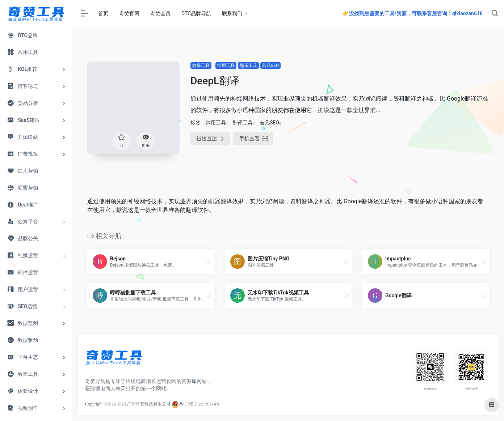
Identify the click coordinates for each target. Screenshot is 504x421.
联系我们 (232, 13)
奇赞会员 (160, 13)
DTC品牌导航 (196, 13)
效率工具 (201, 65)
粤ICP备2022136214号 (200, 404)
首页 (103, 13)
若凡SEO (270, 65)
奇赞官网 (129, 13)
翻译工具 (248, 65)
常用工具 (226, 65)
